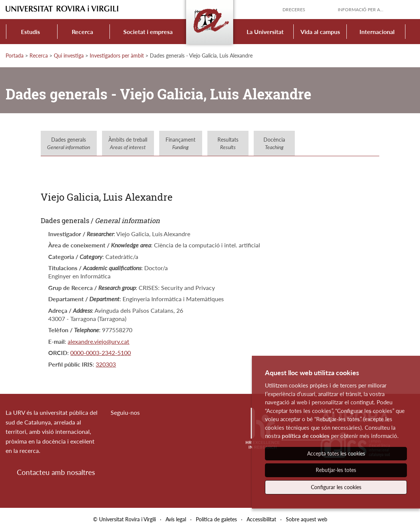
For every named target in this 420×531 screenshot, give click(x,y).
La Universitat (265, 32)
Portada (15, 55)
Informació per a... (361, 10)
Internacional (377, 32)
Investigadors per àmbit (117, 55)
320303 (106, 364)
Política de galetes (216, 519)
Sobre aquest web (307, 519)
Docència (274, 143)
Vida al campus (320, 32)
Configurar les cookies (336, 487)
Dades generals (69, 143)
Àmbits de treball (128, 143)
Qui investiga (69, 55)
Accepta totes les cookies (336, 453)
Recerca (82, 32)
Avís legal (176, 519)
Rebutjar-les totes (336, 470)
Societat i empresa (148, 32)
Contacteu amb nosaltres (56, 472)
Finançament (180, 143)
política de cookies (306, 436)
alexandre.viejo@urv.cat (98, 341)
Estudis (30, 32)
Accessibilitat (261, 519)
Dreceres (294, 10)
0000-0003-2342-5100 (101, 353)
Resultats (228, 143)
